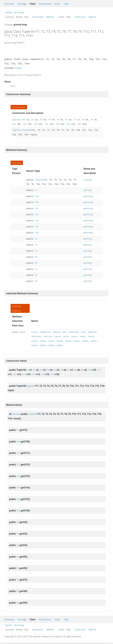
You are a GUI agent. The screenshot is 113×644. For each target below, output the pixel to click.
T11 (25, 124)
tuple (57, 337)
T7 (75, 120)
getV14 (87, 221)
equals (57, 332)
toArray (47, 337)
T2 (33, 120)
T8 (83, 120)
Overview (9, 4)
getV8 (86, 275)
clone (86, 180)
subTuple (36, 337)
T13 (46, 124)
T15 (68, 124)
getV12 (87, 209)
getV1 (86, 190)
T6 (66, 120)
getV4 (86, 251)
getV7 (86, 269)
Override (16, 414)
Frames (9, 12)
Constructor (38, 17)
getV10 (87, 196)
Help (66, 4)
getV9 (86, 281)
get (64, 332)
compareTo (45, 332)
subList (92, 332)
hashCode (73, 332)
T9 (92, 120)
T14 (57, 124)
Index (57, 4)
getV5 (86, 257)
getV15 (87, 227)
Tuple (19, 68)
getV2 (86, 239)
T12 (36, 124)
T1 (24, 120)
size (83, 332)
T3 (41, 120)
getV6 (86, 263)
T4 (49, 120)
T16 (79, 124)
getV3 (86, 245)
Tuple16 (16, 120)
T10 (14, 124)
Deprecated (45, 4)
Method (50, 17)
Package (22, 4)
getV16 (87, 233)
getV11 (87, 202)
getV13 (87, 215)
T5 (58, 120)
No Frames (19, 12)
